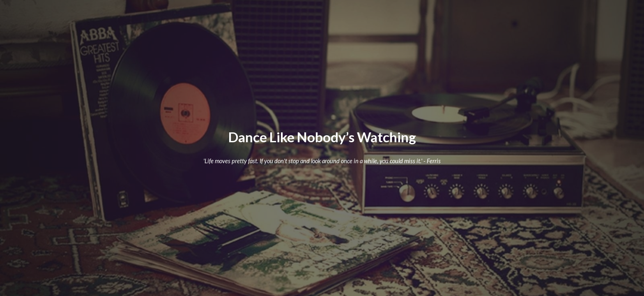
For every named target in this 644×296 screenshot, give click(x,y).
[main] (322, 137)
